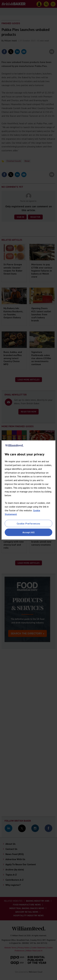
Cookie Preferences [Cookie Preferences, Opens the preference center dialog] (28, 524)
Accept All (29, 532)
